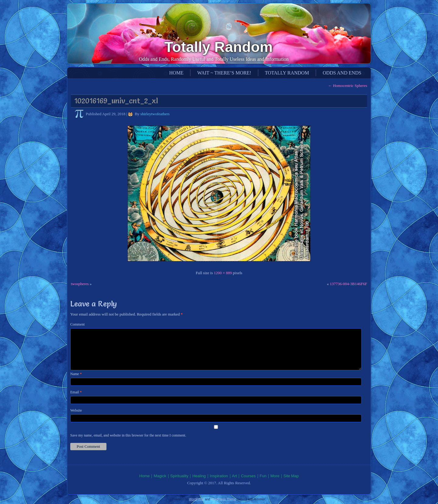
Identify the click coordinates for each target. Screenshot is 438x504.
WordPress (196, 499)
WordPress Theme (223, 499)
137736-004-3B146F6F (348, 284)
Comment (77, 324)
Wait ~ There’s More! (224, 73)
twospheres (80, 284)
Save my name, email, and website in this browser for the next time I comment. (128, 435)
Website (76, 410)
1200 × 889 (223, 273)
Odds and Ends (342, 73)
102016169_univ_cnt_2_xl (116, 101)
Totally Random (218, 47)
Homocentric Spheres (348, 86)
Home (176, 73)
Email (76, 392)
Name (76, 374)
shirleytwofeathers (155, 114)
